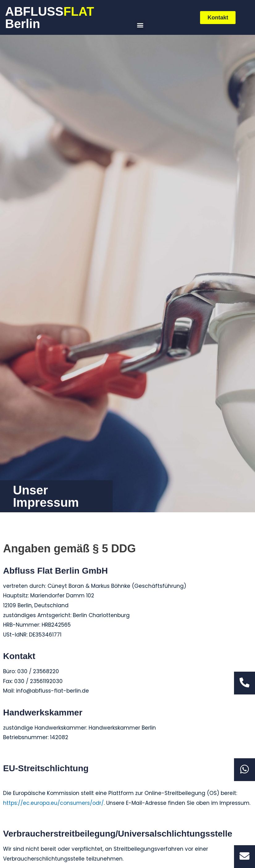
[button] (140, 25)
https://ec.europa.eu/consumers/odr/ (53, 803)
